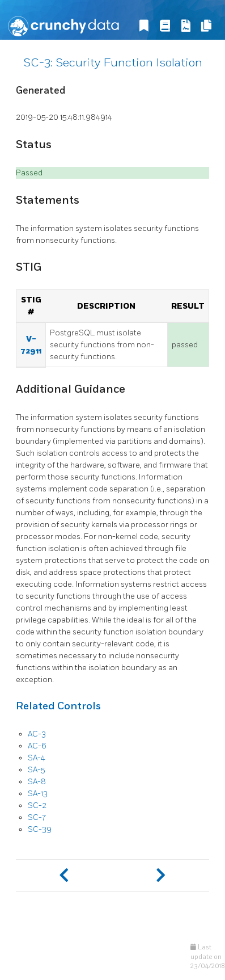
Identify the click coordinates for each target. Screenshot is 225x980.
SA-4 (37, 758)
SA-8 (37, 782)
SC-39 (40, 829)
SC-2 (37, 806)
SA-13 (38, 794)
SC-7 (37, 817)
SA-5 (36, 770)
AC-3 (37, 734)
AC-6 (37, 746)
